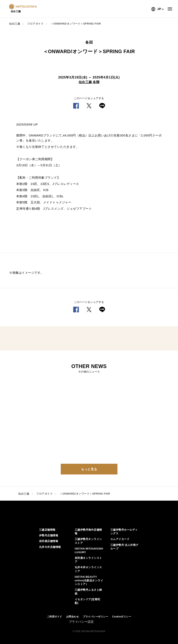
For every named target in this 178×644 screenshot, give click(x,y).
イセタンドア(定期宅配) (87, 601)
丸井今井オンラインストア (88, 569)
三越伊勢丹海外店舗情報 (88, 532)
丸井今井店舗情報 (50, 547)
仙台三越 (15, 24)
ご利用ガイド (55, 617)
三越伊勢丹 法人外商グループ (124, 547)
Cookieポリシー (122, 617)
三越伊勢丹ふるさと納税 (88, 592)
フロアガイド (35, 24)
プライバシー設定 (81, 622)
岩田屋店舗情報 (49, 541)
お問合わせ (73, 617)
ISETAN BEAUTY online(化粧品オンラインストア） (89, 580)
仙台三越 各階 (89, 82)
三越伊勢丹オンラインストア (88, 541)
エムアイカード (120, 539)
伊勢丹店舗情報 (49, 535)
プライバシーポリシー (95, 617)
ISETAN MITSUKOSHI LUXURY (89, 550)
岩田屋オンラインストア (88, 560)
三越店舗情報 (47, 530)
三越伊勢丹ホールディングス (124, 532)
